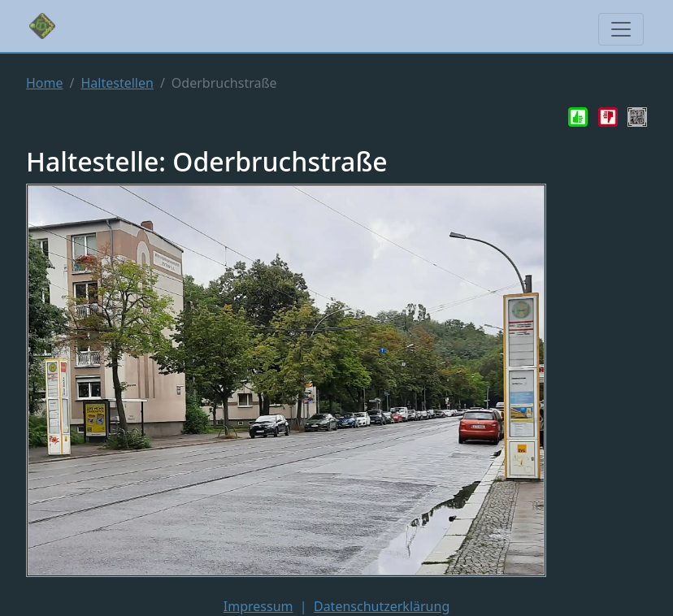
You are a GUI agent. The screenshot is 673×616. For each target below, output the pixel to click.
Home (45, 83)
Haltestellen (117, 83)
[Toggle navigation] (621, 29)
